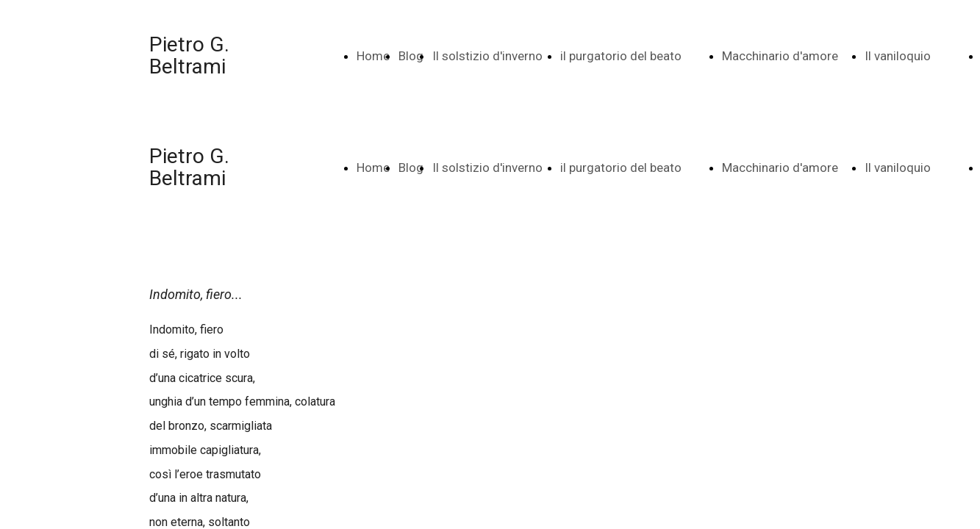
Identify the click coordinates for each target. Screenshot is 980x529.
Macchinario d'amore (780, 56)
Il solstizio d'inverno (487, 56)
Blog (411, 56)
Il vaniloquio (898, 56)
